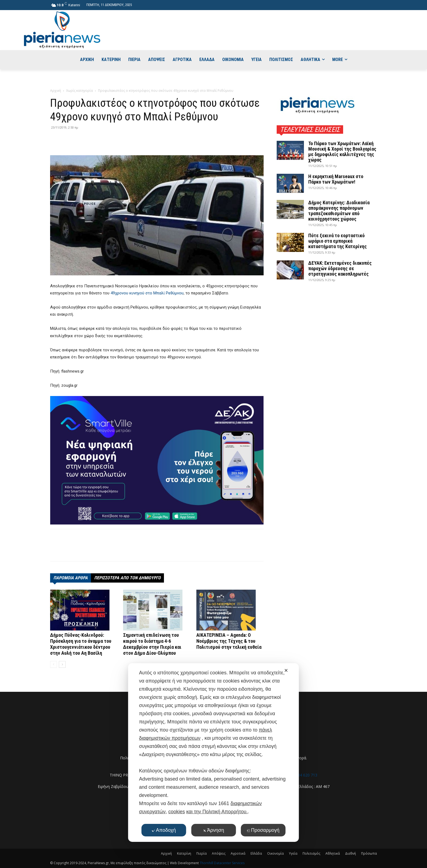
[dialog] (213, 753)
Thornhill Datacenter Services (222, 863)
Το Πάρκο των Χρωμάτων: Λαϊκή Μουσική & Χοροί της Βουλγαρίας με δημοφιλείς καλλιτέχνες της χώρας (342, 152)
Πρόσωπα (369, 853)
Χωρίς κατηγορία (80, 91)
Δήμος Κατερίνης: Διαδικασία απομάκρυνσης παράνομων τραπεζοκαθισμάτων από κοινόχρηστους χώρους (339, 211)
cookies (177, 812)
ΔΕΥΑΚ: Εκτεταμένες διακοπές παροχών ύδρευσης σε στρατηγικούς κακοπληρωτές (340, 268)
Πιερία (202, 853)
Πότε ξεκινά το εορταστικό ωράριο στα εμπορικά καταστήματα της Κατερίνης (338, 241)
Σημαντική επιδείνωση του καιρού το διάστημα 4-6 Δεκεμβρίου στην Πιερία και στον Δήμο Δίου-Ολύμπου (152, 644)
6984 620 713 (305, 775)
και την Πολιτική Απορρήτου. (217, 812)
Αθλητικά (333, 853)
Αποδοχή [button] (164, 830)
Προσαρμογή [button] (263, 830)
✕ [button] (286, 671)
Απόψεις (219, 853)
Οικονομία (275, 853)
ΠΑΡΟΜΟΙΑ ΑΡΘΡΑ (71, 578)
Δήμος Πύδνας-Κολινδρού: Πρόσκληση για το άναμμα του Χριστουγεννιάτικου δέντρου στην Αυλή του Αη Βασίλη (81, 644)
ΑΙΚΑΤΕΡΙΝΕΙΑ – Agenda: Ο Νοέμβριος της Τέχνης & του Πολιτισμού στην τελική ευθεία (229, 641)
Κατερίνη (184, 853)
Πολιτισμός (311, 853)
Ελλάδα (256, 853)
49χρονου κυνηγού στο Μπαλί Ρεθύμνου (147, 293)
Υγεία (293, 853)
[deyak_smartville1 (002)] (157, 460)
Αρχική (56, 91)
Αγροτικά (238, 853)
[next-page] (62, 664)
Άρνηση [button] (213, 830)
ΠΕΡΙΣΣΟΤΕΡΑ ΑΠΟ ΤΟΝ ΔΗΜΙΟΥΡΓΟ (127, 578)
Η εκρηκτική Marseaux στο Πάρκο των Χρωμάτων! (336, 179)
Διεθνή (350, 853)
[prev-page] (54, 664)
